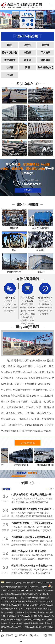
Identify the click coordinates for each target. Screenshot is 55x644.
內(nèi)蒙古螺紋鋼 (41, 594)
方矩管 (10, 67)
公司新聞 (6, 489)
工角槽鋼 (45, 52)
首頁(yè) (7, 635)
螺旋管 (27, 60)
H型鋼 (28, 52)
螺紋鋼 (45, 45)
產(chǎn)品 (21, 638)
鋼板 (10, 45)
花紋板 (27, 45)
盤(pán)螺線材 (10, 52)
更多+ (52, 489)
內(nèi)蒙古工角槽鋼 (23, 598)
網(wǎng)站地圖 (7, 587)
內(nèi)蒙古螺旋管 (39, 598)
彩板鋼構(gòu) (45, 67)
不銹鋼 (10, 75)
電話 (48, 635)
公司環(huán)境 (27, 443)
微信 (34, 635)
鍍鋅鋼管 (45, 60)
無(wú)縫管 (10, 60)
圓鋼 (27, 67)
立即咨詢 (28, 190)
